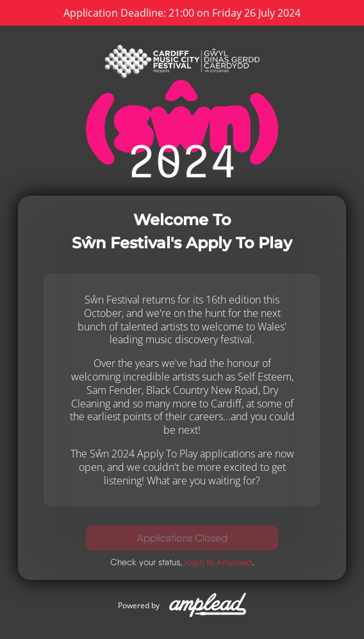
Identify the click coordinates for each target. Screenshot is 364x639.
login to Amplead (219, 562)
